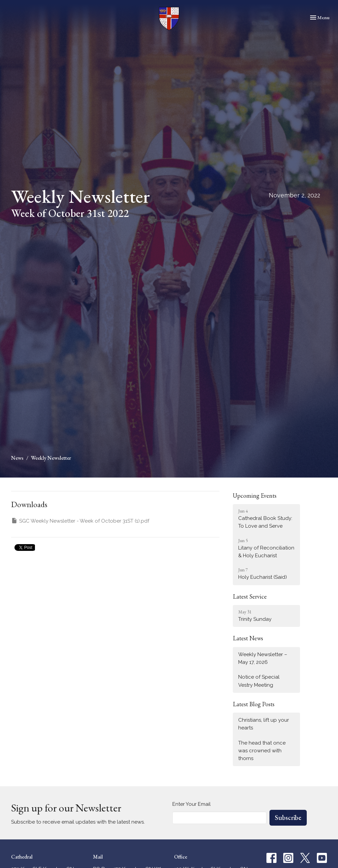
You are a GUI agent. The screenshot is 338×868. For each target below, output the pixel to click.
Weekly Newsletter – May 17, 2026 (263, 658)
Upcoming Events (255, 496)
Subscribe (288, 818)
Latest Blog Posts (254, 704)
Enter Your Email (192, 804)
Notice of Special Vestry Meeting (259, 681)
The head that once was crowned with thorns (262, 751)
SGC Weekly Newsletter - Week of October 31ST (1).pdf (80, 521)
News (17, 458)
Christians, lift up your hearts (264, 724)
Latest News (248, 638)
